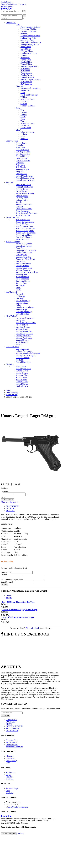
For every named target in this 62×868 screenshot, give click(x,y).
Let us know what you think (12, 580)
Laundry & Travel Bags (25, 307)
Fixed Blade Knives (23, 185)
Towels (18, 290)
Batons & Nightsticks (24, 244)
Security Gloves (22, 382)
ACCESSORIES (12, 729)
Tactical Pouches (22, 314)
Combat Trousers (27, 75)
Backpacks (20, 294)
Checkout (20, 834)
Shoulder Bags (21, 309)
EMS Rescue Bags (23, 301)
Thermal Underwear (28, 31)
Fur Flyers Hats (22, 325)
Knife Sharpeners (22, 211)
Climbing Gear (21, 255)
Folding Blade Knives (24, 187)
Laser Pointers (21, 158)
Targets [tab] (9, 598)
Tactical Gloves (22, 384)
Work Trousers (26, 73)
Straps (18, 288)
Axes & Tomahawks (24, 204)
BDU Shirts (25, 71)
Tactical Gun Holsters (24, 176)
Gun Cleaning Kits (23, 154)
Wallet (18, 305)
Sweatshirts (25, 126)
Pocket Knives (21, 191)
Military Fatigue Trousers (31, 80)
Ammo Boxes (21, 143)
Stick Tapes (20, 285)
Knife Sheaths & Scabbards (26, 213)
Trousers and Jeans (28, 106)
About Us (10, 757)
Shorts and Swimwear (29, 95)
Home (3, 4)
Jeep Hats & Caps (23, 327)
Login (3, 2)
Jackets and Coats (27, 40)
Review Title (6, 572)
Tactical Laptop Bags (24, 312)
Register (9, 2)
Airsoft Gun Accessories (25, 228)
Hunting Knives (22, 189)
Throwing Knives (22, 198)
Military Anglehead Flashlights (28, 353)
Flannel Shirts (26, 60)
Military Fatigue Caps (24, 334)
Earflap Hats (21, 320)
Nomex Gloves (21, 377)
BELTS (9, 725)
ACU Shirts (25, 69)
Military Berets (22, 329)
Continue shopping (9, 834)
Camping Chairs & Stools (26, 250)
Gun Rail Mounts (22, 156)
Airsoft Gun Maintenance (26, 233)
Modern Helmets (22, 340)
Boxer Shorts (26, 47)
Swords (19, 202)
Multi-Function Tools (24, 209)
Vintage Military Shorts (30, 44)
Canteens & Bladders (24, 253)
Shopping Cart (12, 741)
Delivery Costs (12, 745)
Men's (18, 25)
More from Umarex (10, 502)
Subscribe (6, 716)
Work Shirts (25, 58)
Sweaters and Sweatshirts (30, 36)
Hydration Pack (22, 303)
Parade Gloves (21, 380)
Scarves (19, 345)
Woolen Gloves (22, 386)
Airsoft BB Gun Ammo (25, 222)
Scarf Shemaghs (22, 342)
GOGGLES (10, 723)
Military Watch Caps (24, 338)
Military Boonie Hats (24, 331)
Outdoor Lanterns (23, 358)
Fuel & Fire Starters (23, 263)
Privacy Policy (12, 761)
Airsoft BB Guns (22, 224)
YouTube (9, 794)
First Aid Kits (21, 261)
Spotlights (20, 360)
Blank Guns (20, 147)
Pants (23, 136)
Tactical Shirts (26, 64)
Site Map (9, 780)
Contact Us (17, 4)
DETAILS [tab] (10, 508)
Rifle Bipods (21, 167)
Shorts (23, 117)
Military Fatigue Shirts (29, 66)
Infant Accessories (28, 132)
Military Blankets (22, 266)
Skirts (23, 93)
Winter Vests (25, 90)
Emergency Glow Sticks (25, 259)
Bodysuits (24, 139)
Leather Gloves (22, 373)
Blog (8, 791)
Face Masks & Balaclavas (26, 323)
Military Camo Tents (24, 268)
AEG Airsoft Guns (23, 220)
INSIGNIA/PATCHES (15, 727)
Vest (22, 110)
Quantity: (5, 491)
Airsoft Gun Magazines (25, 231)
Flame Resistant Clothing (30, 27)
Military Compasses (23, 270)
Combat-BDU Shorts (29, 53)
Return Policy (11, 743)
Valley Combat (7, 6)
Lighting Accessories (24, 351)
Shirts (23, 119)
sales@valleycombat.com (18, 808)
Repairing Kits (21, 274)
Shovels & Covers (23, 281)
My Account (11, 773)
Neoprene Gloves (22, 375)
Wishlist (9, 4)
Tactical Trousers (27, 77)
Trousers (24, 121)
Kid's (18, 108)
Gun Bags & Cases (23, 152)
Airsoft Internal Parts (24, 235)
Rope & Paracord (22, 277)
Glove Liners (21, 366)
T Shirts (24, 55)
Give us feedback (32, 629)
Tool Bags (20, 299)
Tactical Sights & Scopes (25, 180)
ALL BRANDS (12, 731)
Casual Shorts (26, 49)
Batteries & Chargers (24, 237)
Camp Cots (20, 248)
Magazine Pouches (23, 161)
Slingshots (20, 171)
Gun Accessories (22, 150)
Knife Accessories (23, 215)
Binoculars (20, 145)
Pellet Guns (20, 165)
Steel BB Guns (21, 174)
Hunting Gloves (22, 371)
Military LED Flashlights (26, 355)
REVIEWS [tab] (10, 511)
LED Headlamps (22, 349)
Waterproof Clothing (29, 29)
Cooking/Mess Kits (23, 257)
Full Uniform (26, 128)
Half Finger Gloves (23, 369)
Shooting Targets (22, 169)
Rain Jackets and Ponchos (31, 42)
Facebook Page (12, 789)
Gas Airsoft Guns (22, 239)
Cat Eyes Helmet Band (25, 318)
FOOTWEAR (11, 720)
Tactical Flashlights (23, 362)
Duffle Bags (20, 296)
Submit (4, 585)
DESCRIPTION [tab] (12, 506)
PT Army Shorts (27, 51)
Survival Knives (22, 196)
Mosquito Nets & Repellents (27, 272)
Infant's (18, 130)
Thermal (24, 112)
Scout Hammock (22, 279)
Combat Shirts (26, 62)
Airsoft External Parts (24, 226)
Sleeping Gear (21, 283)
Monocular (20, 163)
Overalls (24, 104)
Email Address (7, 583)
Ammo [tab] (9, 596)
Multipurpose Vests (28, 38)
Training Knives (22, 200)
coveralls (24, 34)
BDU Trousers (26, 84)
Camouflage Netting (24, 246)
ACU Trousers (26, 82)
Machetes (19, 207)
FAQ (8, 764)
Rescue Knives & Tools (25, 193)
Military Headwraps (23, 336)
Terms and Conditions (14, 747)
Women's (19, 86)
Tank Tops (25, 101)
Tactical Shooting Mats (25, 178)
